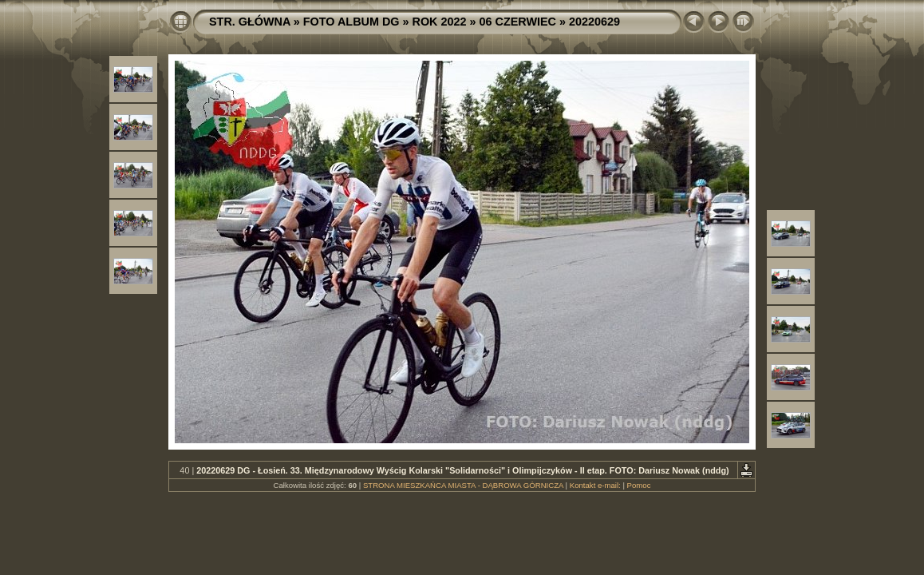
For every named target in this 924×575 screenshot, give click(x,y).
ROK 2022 (440, 22)
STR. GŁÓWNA (250, 22)
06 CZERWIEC (518, 22)
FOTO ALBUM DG (351, 22)
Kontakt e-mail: (595, 485)
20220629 (594, 22)
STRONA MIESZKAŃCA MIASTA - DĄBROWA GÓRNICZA (463, 485)
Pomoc (639, 485)
